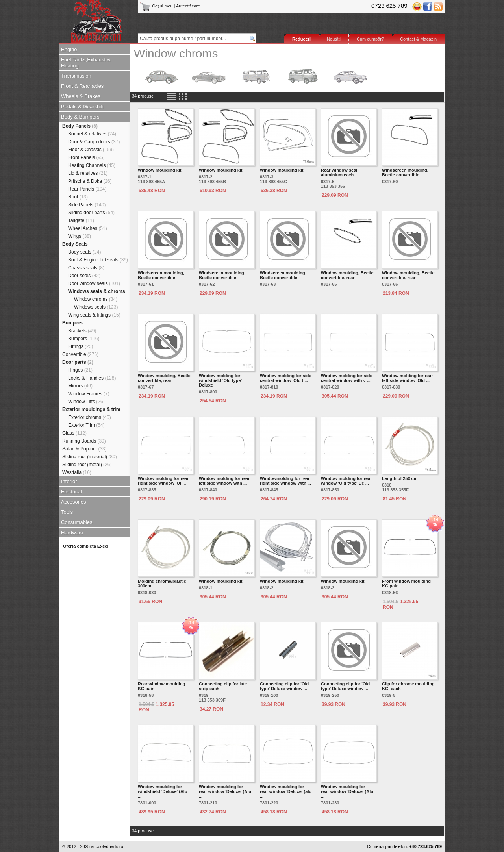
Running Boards (84, 441)
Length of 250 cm (400, 478)
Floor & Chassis (91, 150)
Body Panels (80, 126)
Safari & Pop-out (84, 449)
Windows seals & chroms (97, 291)
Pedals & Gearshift (82, 106)
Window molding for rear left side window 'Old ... (407, 378)
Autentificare (188, 6)
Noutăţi (334, 39)
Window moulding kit (160, 170)
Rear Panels (87, 189)
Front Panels (86, 157)
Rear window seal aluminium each (339, 172)
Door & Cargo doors (94, 142)
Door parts (78, 362)
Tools (67, 512)
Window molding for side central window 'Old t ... (286, 378)
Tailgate (81, 220)
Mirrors (80, 386)
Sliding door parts (91, 213)
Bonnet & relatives (92, 134)
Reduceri (301, 39)
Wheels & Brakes (81, 96)
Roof (78, 197)
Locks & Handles (92, 378)
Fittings (81, 346)
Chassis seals (86, 268)
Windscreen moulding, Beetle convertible (405, 172)
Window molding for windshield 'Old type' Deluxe (220, 380)
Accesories (74, 502)
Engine (69, 49)
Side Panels (87, 205)
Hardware (72, 532)
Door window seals (94, 283)
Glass (74, 433)
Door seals (84, 276)
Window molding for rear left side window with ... (224, 481)
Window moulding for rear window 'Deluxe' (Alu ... (225, 791)
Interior (69, 481)
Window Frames (89, 394)
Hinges (80, 370)
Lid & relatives (88, 173)
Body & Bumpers (80, 117)
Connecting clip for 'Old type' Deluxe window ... (284, 686)
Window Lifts (86, 402)
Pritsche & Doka (90, 181)
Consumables (77, 522)
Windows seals (96, 307)
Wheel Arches (88, 228)
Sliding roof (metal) (87, 465)
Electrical (71, 492)
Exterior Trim (86, 425)
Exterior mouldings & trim (91, 409)
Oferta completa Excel (86, 546)
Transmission (76, 76)
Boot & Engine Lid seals (98, 260)
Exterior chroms (90, 417)
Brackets (82, 331)
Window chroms (96, 299)
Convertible (80, 354)
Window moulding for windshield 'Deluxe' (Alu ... (163, 791)
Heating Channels (92, 165)
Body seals (84, 252)
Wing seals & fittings (94, 315)
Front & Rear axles (82, 86)
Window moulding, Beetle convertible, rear (347, 275)
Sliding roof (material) (90, 457)
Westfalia (77, 472)
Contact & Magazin (418, 39)
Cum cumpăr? (370, 39)
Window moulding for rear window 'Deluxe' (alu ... (286, 791)
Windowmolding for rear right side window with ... (285, 481)
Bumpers (72, 323)
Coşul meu (157, 6)
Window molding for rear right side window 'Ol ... (163, 481)
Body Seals (75, 244)
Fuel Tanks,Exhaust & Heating (86, 63)
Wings (80, 236)
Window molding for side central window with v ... (347, 378)
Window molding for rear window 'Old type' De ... (346, 481)
